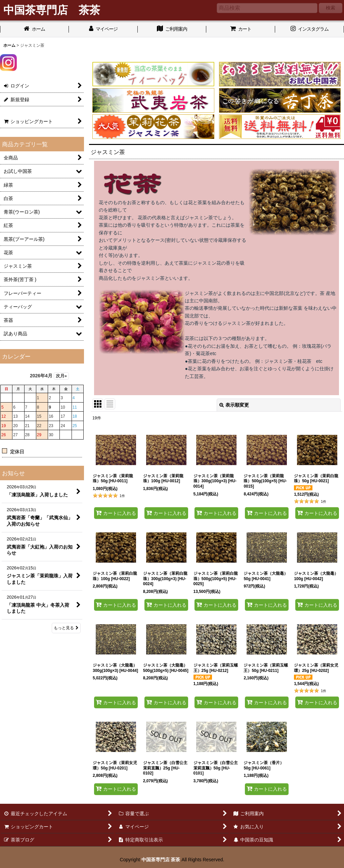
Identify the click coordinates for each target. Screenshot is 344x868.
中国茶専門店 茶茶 (161, 860)
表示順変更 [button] (234, 405)
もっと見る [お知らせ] (66, 628)
